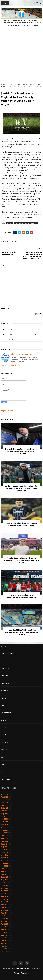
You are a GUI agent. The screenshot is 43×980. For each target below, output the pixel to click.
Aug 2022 (5, 913)
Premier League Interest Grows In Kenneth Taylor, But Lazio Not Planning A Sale (22, 560)
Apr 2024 (4, 858)
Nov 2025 (5, 805)
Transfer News (6, 779)
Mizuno (3, 720)
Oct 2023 (4, 874)
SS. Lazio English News (23, 354)
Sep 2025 (4, 811)
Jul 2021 (4, 949)
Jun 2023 (4, 885)
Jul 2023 (4, 883)
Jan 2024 (4, 866)
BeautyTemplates (22, 968)
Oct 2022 (4, 907)
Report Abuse (7, 410)
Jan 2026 (4, 800)
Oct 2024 (4, 841)
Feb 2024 (4, 863)
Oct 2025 (4, 808)
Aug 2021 (5, 946)
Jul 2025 (4, 816)
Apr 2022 (4, 924)
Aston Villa (10, 85)
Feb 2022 (4, 929)
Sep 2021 (4, 943)
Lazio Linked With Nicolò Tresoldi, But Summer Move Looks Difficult (22, 524)
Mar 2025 (5, 827)
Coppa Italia (5, 668)
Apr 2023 (4, 891)
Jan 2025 (4, 833)
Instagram (20, 339)
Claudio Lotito (6, 661)
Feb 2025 (4, 830)
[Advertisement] (21, 53)
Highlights (4, 698)
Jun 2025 (4, 819)
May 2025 (5, 822)
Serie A (3, 765)
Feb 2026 (4, 797)
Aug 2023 (5, 880)
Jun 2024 (4, 852)
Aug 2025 (5, 814)
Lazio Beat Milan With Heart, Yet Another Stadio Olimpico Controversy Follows (21, 632)
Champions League (8, 653)
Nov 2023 (5, 872)
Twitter (20, 334)
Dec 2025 (5, 803)
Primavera (5, 742)
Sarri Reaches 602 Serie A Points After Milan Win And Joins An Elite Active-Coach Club (22, 488)
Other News (34, 223)
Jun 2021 (4, 952)
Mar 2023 (5, 894)
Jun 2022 (4, 918)
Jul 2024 (4, 849)
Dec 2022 (5, 902)
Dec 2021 (5, 935)
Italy (2, 705)
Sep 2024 (4, 844)
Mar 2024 (5, 860)
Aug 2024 (5, 847)
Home (3, 85)
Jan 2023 (4, 899)
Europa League (6, 683)
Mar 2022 (5, 927)
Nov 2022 (5, 905)
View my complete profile (10, 365)
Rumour (4, 757)
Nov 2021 (5, 938)
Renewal (4, 750)
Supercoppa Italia (7, 772)
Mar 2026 (5, 794)
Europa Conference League (10, 676)
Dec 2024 (5, 836)
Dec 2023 (5, 869)
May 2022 (5, 921)
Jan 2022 (4, 932)
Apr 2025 (4, 825)
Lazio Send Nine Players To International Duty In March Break (21, 596)
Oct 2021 (4, 940)
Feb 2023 (4, 896)
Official (32, 85)
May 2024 (5, 855)
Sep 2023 (4, 877)
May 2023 (5, 888)
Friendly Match (22, 85)
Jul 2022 (4, 916)
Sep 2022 (4, 910)
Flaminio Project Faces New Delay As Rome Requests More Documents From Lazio (21, 451)
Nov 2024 (5, 838)
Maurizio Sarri (6, 713)
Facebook (20, 330)
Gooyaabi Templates (21, 973)
